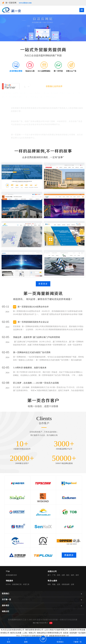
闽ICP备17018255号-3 (40, 623)
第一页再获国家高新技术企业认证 (33, 322)
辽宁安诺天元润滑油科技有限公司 (34, 636)
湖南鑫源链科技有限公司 (59, 636)
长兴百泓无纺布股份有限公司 (13, 630)
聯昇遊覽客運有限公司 (34, 630)
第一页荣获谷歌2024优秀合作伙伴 (33, 307)
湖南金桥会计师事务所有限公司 (49, 633)
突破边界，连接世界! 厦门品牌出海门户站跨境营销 (37, 337)
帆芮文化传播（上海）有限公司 (23, 633)
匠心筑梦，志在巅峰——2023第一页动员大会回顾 (36, 383)
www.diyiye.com (25, 3)
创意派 (66, 633)
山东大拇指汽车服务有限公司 (56, 630)
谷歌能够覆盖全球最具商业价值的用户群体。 (32, 104)
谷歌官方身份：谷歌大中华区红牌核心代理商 (32, 131)
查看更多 (43, 284)
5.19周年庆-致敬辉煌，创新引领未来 (30, 368)
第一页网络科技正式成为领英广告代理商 (32, 352)
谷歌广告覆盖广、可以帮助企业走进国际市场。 (33, 118)
